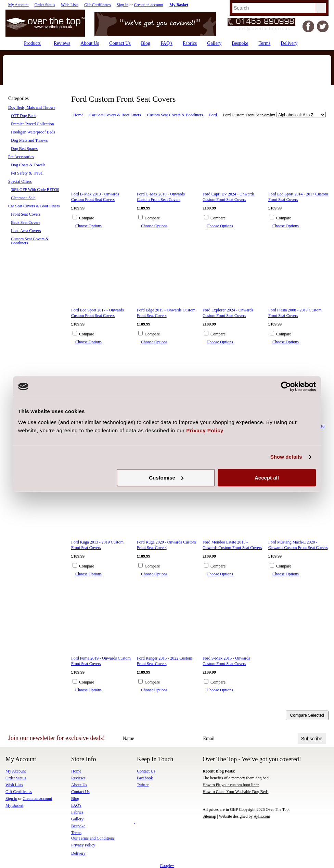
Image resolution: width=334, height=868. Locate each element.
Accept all (267, 478)
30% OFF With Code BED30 (35, 190)
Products (32, 43)
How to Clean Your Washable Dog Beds (235, 792)
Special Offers (20, 181)
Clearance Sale (23, 198)
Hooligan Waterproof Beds (33, 132)
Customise (166, 478)
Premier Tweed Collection (33, 124)
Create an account (149, 5)
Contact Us (146, 771)
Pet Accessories (21, 157)
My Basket (14, 805)
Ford (213, 115)
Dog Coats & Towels (28, 165)
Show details (286, 457)
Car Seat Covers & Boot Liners (34, 206)
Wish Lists (70, 5)
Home (78, 115)
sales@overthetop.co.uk (263, 28)
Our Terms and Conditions (93, 838)
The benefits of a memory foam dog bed (236, 778)
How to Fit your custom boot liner (231, 785)
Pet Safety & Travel (27, 173)
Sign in (123, 5)
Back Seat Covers (25, 222)
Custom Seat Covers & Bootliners (30, 241)
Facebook (145, 778)
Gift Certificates (98, 5)
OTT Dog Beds (24, 116)
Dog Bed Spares (24, 149)
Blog (220, 771)
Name (129, 738)
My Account (18, 5)
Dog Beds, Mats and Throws (32, 107)
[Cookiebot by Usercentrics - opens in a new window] (286, 386)
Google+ (167, 866)
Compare (87, 218)
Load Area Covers (26, 231)
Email (209, 738)
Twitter (143, 785)
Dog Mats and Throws (29, 140)
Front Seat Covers (26, 214)
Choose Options (88, 226)
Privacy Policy (83, 845)
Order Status (45, 5)
